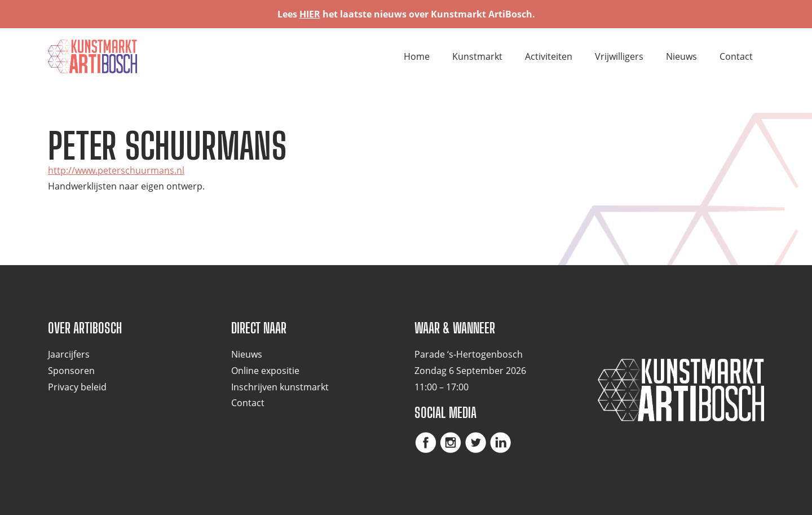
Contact (736, 56)
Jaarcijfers (69, 354)
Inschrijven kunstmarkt (280, 387)
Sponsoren (71, 371)
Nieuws (681, 56)
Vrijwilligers (619, 56)
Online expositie (265, 371)
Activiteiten (549, 56)
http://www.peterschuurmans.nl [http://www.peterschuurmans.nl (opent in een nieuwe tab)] (116, 170)
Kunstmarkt (477, 56)
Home (417, 56)
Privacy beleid (77, 387)
